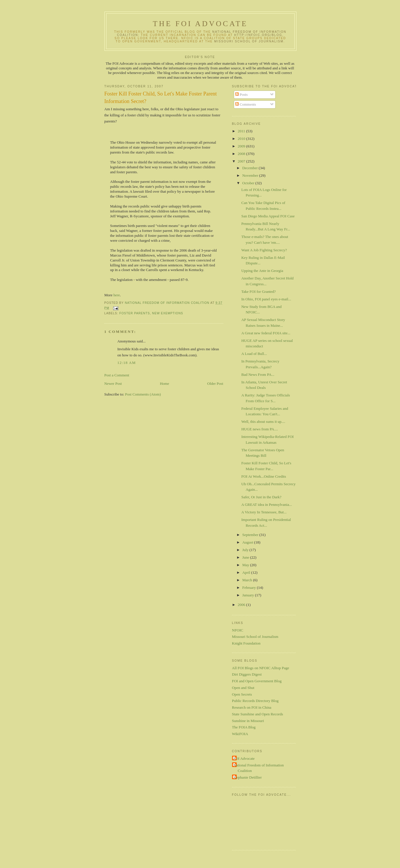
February (249, 588)
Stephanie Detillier (248, 777)
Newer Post (113, 384)
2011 (242, 131)
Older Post (215, 384)
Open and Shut (243, 688)
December (250, 168)
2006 (242, 605)
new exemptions (168, 313)
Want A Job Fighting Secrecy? (264, 250)
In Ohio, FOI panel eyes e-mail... (266, 299)
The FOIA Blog (244, 727)
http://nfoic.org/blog (258, 35)
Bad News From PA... (258, 375)
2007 (242, 161)
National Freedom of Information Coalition (259, 768)
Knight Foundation (246, 643)
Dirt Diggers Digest (247, 674)
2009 (242, 146)
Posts (241, 94)
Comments (246, 104)
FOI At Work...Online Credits (264, 476)
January (249, 595)
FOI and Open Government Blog (257, 681)
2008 (242, 154)
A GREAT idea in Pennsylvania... (267, 505)
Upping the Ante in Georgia (262, 271)
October (249, 183)
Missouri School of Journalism (249, 41)
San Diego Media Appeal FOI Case (268, 216)
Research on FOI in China (252, 707)
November (251, 175)
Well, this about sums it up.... (263, 422)
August (248, 542)
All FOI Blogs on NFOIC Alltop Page (261, 668)
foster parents (135, 313)
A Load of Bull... (254, 354)
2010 (242, 139)
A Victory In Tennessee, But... (264, 512)
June (246, 557)
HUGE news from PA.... (260, 429)
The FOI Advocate (200, 24)
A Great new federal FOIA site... (266, 333)
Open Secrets (242, 694)
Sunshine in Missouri (248, 721)
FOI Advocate (244, 758)
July (246, 550)
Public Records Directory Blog (255, 701)
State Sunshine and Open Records (258, 714)
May (246, 565)
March (248, 580)
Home (164, 384)
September (251, 535)
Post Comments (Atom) (143, 394)
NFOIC (238, 630)
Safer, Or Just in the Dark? (261, 497)
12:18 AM (127, 363)
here (117, 295)
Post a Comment (117, 375)
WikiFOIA (240, 734)
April (247, 572)
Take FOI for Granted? (259, 292)
